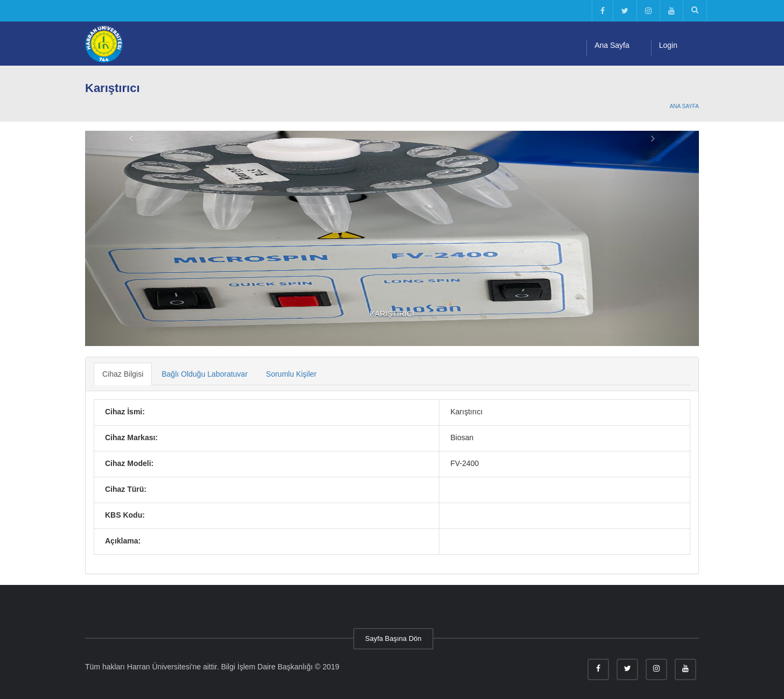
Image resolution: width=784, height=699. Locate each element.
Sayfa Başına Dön (393, 638)
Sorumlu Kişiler (291, 374)
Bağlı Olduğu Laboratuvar (205, 374)
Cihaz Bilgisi (123, 374)
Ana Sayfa (612, 45)
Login (668, 45)
